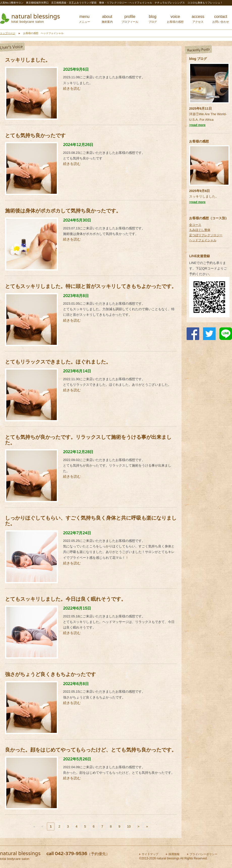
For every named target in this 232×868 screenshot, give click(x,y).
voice (175, 19)
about (107, 19)
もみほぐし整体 (200, 230)
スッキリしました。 (204, 196)
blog (153, 19)
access (198, 19)
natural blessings (36, 16)
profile (130, 19)
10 (129, 826)
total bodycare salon (28, 22)
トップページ (8, 33)
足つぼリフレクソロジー (206, 235)
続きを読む (72, 88)
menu (84, 19)
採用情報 (174, 854)
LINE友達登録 (199, 256)
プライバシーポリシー (204, 854)
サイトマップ (150, 854)
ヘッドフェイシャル (203, 240)
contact (221, 19)
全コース (195, 225)
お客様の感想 (199, 141)
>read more (197, 125)
